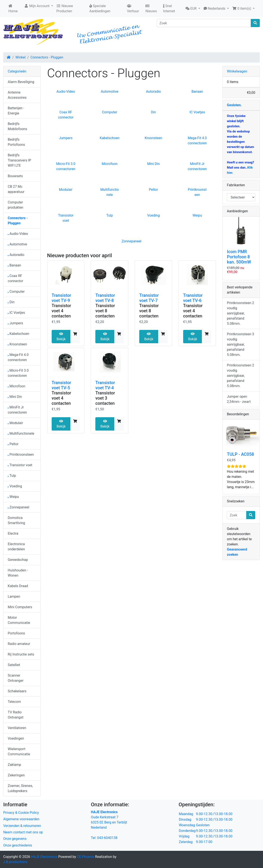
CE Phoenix (86, 857)
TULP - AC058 (240, 454)
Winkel (21, 57)
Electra (13, 533)
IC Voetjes (197, 112)
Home (13, 9)
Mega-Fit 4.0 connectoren (18, 357)
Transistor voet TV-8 (105, 298)
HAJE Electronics (44, 857)
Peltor (153, 190)
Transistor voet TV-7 (149, 298)
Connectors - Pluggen (47, 57)
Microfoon (110, 164)
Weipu (197, 215)
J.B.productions (15, 862)
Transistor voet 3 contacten (105, 398)
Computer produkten (15, 205)
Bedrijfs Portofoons (16, 142)
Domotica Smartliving (16, 520)
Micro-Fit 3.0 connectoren (18, 373)
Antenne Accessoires (17, 95)
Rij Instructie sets (21, 654)
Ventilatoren (17, 728)
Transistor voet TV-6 (193, 298)
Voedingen (16, 738)
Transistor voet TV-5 (61, 385)
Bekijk (61, 337)
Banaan (197, 92)
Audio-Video (66, 92)
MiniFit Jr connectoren (17, 410)
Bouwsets (15, 176)
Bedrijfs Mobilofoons (17, 126)
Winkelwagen (237, 71)
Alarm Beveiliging (21, 82)
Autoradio (153, 92)
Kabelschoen (110, 138)
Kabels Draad (18, 586)
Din (153, 112)
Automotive (110, 92)
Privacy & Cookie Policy (21, 813)
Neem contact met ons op (23, 832)
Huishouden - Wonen (18, 573)
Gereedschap (18, 560)
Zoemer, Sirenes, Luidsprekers (20, 788)
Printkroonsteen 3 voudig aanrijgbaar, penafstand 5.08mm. (240, 344)
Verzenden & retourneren (22, 826)
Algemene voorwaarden (21, 819)
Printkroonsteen (21, 455)
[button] (193, 9)
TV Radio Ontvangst (16, 715)
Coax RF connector (15, 278)
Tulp (110, 215)
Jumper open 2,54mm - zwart (239, 399)
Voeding (153, 215)
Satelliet (14, 665)
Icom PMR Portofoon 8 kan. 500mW (239, 257)
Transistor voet (20, 465)
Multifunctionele (21, 433)
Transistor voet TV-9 (61, 298)
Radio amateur (19, 644)
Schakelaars (17, 691)
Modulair (66, 190)
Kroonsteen (153, 138)
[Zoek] (204, 23)
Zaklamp (14, 765)
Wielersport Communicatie (19, 752)
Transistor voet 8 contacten (105, 311)
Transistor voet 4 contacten (61, 311)
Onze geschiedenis (18, 845)
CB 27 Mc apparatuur (16, 189)
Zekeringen (16, 775)
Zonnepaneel (131, 241)
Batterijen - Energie (16, 111)
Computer (110, 112)
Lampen (14, 596)
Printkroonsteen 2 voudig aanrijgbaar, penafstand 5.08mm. (240, 313)
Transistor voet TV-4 (105, 385)
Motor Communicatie (19, 620)
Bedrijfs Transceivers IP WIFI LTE (19, 160)
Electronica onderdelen (16, 547)
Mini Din (153, 164)
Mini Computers (20, 607)
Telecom (14, 702)
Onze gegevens (15, 839)
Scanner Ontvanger (16, 678)
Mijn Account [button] (37, 6)
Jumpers (66, 138)
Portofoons (16, 633)
